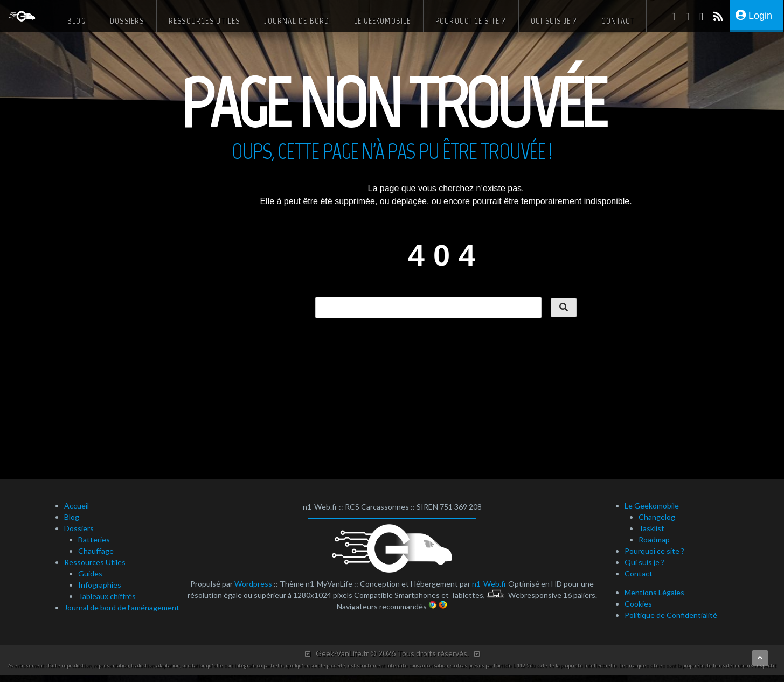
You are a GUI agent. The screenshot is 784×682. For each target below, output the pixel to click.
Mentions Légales (654, 592)
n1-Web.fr (489, 584)
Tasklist (651, 528)
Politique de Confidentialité (671, 615)
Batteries (94, 540)
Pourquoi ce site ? (471, 21)
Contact (618, 21)
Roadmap (654, 540)
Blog (77, 21)
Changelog (657, 517)
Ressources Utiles (204, 21)
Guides (90, 573)
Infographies (100, 585)
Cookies (638, 604)
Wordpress (253, 584)
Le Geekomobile (383, 21)
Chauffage (96, 551)
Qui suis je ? (554, 21)
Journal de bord (297, 21)
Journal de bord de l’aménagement (122, 607)
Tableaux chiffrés (107, 596)
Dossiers (127, 21)
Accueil (77, 506)
